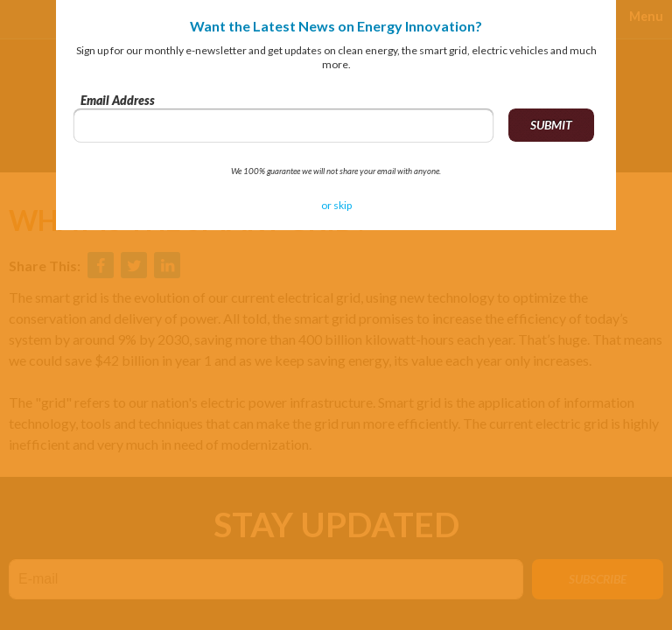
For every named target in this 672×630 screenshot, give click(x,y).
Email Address (118, 100)
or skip (336, 205)
